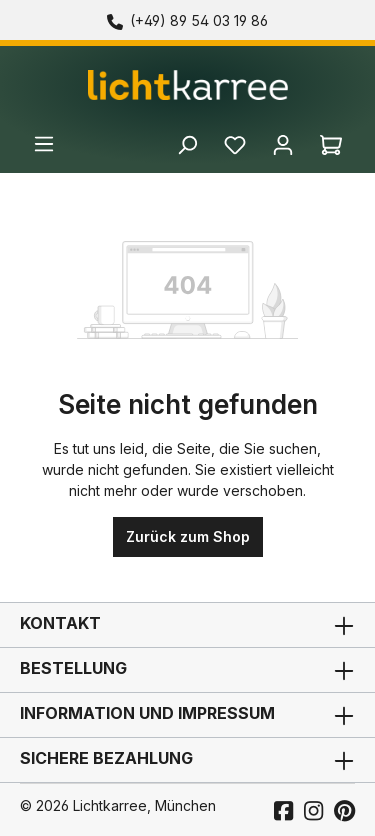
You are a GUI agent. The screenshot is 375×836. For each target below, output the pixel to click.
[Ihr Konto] (283, 136)
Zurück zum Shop (188, 536)
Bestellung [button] (187, 670)
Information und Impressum (147, 713)
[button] (187, 715)
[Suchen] (187, 140)
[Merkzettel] (235, 136)
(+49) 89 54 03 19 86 (199, 20)
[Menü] (44, 144)
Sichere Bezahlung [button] (187, 760)
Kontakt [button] (187, 625)
